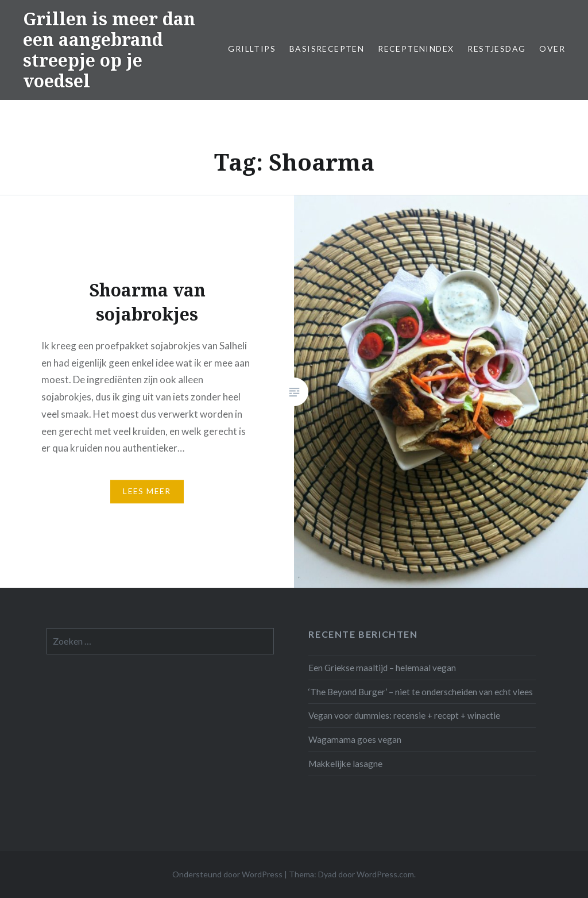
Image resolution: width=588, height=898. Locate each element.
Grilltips (252, 49)
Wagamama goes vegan (355, 739)
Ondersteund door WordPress (227, 874)
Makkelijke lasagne (345, 764)
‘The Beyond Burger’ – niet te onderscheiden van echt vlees (421, 692)
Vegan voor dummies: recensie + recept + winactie (404, 715)
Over (552, 49)
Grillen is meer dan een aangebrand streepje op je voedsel (109, 50)
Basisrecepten (327, 49)
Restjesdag (496, 49)
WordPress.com (385, 874)
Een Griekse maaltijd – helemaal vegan (382, 668)
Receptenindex (416, 49)
